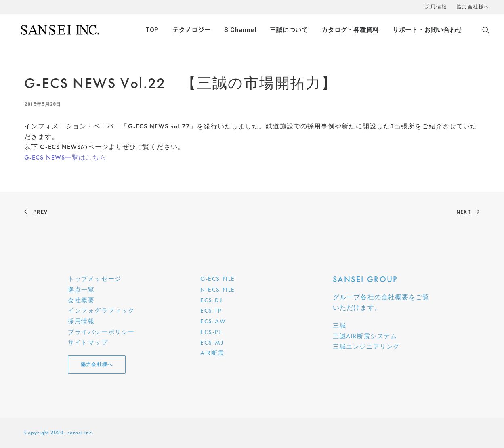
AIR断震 (212, 353)
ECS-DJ (211, 300)
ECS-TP (211, 311)
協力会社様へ (473, 7)
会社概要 (81, 300)
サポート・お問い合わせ (427, 30)
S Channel (240, 30)
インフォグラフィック (101, 311)
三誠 (339, 326)
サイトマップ (88, 343)
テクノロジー (192, 30)
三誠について (289, 30)
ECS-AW (213, 321)
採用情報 (436, 7)
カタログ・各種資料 (350, 30)
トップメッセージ (95, 279)
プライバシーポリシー (101, 332)
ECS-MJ (212, 343)
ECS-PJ (211, 332)
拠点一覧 (81, 290)
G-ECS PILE (218, 279)
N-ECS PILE (218, 290)
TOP (152, 30)
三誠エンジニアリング (366, 347)
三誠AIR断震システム (365, 336)
